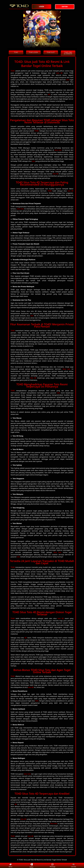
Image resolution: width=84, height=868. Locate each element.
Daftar (32, 865)
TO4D (13, 71)
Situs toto (66, 369)
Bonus (11, 865)
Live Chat (73, 865)
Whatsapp (53, 865)
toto (68, 80)
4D (49, 94)
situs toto (58, 150)
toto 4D (59, 73)
